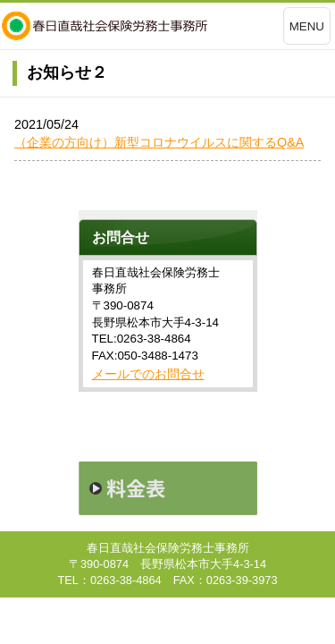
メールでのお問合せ (148, 374)
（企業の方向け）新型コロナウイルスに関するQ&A (159, 142)
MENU (307, 26)
